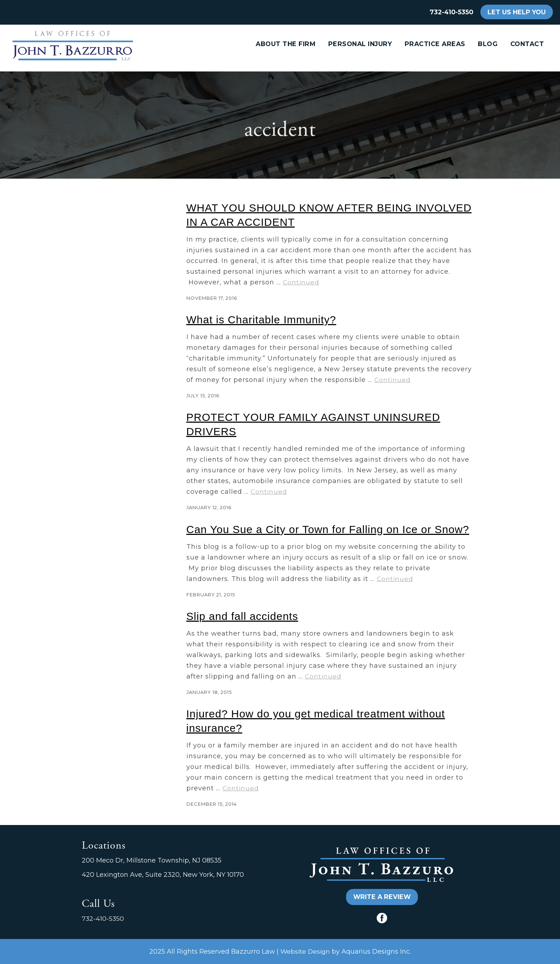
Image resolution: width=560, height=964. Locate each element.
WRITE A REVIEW (382, 897)
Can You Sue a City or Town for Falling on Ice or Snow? (328, 529)
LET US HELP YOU (517, 12)
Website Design (305, 951)
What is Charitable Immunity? (261, 320)
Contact (527, 44)
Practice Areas (435, 44)
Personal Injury (360, 44)
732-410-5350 (451, 12)
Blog (488, 44)
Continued (301, 282)
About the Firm (286, 44)
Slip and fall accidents (242, 616)
